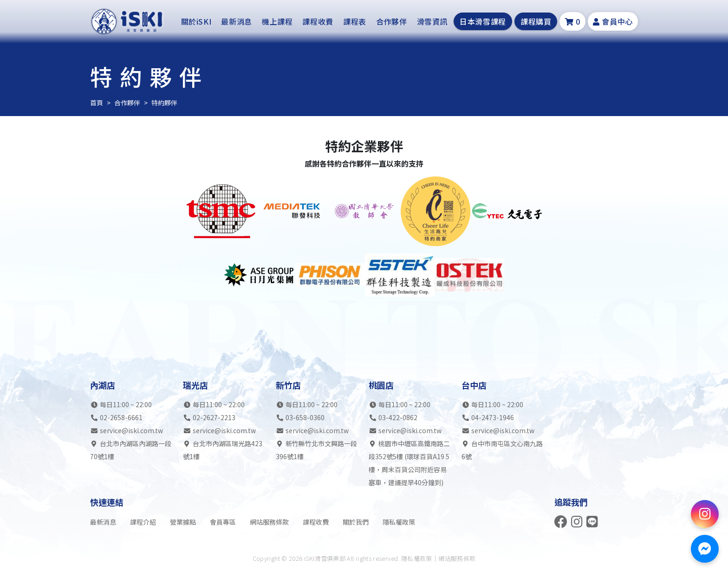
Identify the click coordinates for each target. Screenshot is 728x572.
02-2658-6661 (121, 417)
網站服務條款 (269, 522)
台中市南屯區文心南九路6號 (502, 450)
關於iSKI (196, 21)
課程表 (355, 21)
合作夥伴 (392, 21)
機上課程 (277, 21)
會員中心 (613, 21)
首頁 (97, 103)
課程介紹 (143, 522)
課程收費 (318, 21)
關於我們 (356, 522)
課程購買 (536, 21)
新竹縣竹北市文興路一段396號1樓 (316, 450)
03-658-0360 (305, 417)
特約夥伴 (164, 103)
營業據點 (183, 522)
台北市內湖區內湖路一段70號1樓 (131, 450)
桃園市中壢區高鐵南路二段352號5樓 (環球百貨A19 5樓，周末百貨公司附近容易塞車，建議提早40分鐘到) (409, 463)
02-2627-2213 (214, 417)
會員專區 (223, 522)
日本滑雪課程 (483, 21)
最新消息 (237, 21)
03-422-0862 (398, 417)
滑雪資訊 (432, 21)
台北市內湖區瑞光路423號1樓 (223, 450)
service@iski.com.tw (131, 430)
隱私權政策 (399, 522)
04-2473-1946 (493, 417)
